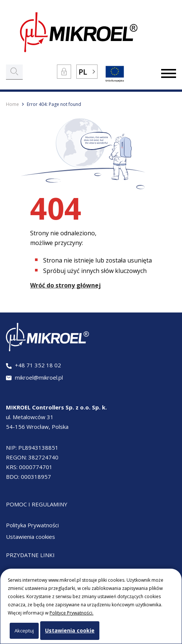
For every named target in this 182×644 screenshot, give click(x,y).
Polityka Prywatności (32, 525)
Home (12, 104)
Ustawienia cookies (31, 537)
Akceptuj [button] (24, 631)
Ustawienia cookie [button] (70, 630)
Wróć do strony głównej (66, 285)
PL (83, 72)
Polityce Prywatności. (71, 613)
